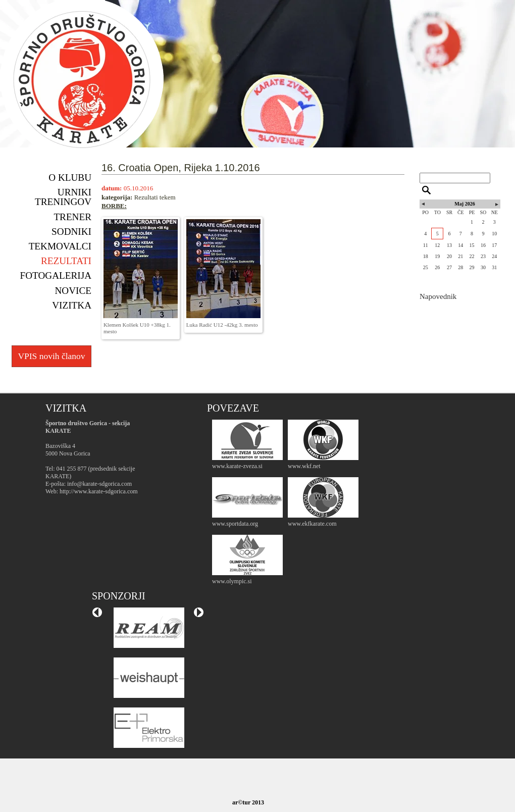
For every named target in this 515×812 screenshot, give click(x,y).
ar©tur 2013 (248, 802)
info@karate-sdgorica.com (99, 484)
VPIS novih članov (51, 356)
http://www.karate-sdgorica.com (99, 491)
